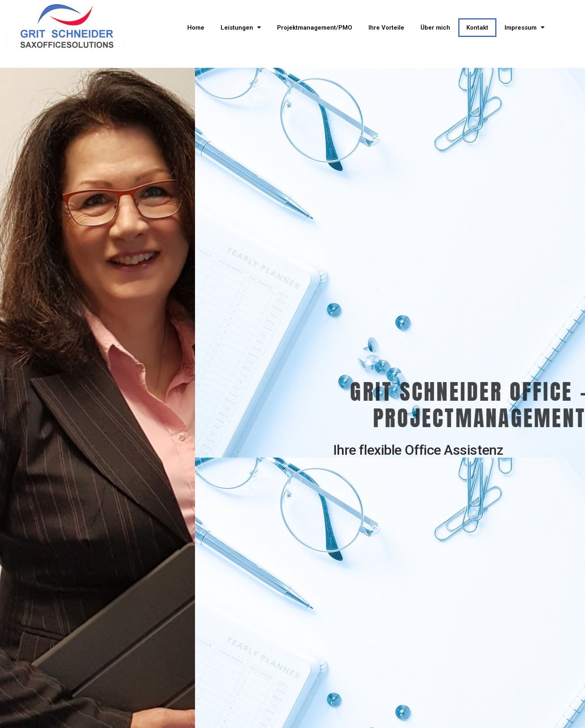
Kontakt (477, 28)
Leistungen (241, 28)
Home (196, 28)
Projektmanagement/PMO (315, 28)
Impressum (524, 28)
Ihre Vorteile (386, 28)
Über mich (435, 28)
